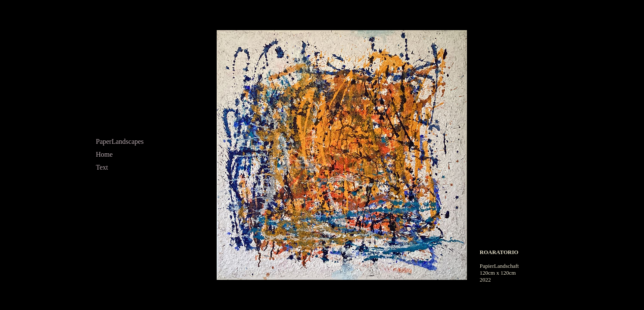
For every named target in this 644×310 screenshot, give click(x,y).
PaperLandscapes (120, 141)
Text (102, 167)
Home (104, 154)
